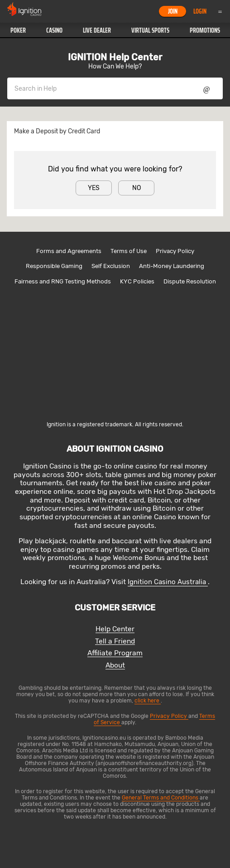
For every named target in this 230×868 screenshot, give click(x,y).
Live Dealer (97, 30)
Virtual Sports (150, 30)
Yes (94, 188)
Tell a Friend (115, 641)
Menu (220, 11)
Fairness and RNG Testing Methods (63, 281)
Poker (18, 30)
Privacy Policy (175, 251)
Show (207, 88)
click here (148, 701)
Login (200, 11)
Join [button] (173, 11)
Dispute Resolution (190, 281)
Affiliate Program (115, 653)
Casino (54, 30)
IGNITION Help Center (115, 57)
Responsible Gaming (54, 266)
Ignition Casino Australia (168, 582)
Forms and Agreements (69, 251)
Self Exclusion (111, 266)
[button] (18, 30)
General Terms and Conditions (161, 798)
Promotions (205, 30)
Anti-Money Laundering (172, 266)
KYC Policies (137, 281)
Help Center (115, 629)
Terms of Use (129, 251)
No (137, 188)
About (115, 666)
